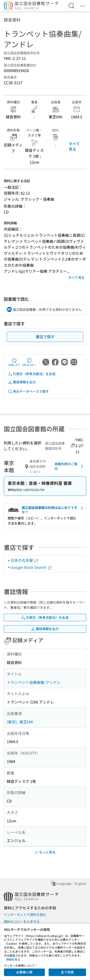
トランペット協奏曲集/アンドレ (34, 682)
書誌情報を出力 (22, 382)
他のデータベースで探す (28, 391)
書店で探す (45, 337)
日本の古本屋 (25, 560)
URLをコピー (29, 362)
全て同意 (67, 972)
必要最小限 (24, 972)
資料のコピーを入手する (22, 922)
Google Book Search (31, 567)
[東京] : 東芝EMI (20, 722)
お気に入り (14, 362)
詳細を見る (13, 959)
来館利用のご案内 (70, 466)
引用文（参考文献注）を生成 (32, 374)
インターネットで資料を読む (25, 915)
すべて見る (74, 146)
